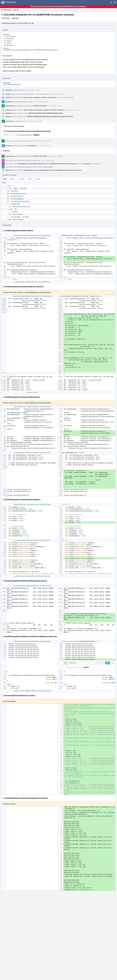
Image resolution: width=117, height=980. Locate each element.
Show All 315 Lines (32, 540)
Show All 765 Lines (31, 282)
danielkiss (37, 97)
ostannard (9, 45)
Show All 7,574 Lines (32, 453)
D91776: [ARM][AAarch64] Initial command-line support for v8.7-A (50, 116)
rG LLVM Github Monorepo (12, 85)
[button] (115, 2)
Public (16, 18)
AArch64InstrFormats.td (19, 194)
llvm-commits (28, 97)
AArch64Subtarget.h (17, 199)
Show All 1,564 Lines (33, 586)
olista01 (9, 43)
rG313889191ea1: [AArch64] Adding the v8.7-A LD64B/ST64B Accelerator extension (31, 50)
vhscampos (10, 39)
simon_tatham (11, 36)
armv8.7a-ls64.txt (18, 219)
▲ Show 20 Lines (19, 282)
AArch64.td (14, 191)
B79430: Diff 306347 (40, 106)
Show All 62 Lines (31, 576)
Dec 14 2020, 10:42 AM (55, 156)
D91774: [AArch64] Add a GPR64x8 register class (46, 113)
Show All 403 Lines (33, 236)
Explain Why (97, 164)
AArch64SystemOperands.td (20, 201)
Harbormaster (10, 106)
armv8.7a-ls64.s (18, 214)
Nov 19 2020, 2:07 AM (33, 90)
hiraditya (44, 97)
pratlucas (13, 23)
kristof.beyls (53, 97)
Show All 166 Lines (33, 505)
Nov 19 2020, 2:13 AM (72, 110)
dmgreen (9, 41)
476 (6, 135)
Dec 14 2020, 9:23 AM (44, 146)
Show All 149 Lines (33, 407)
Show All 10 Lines (32, 392)
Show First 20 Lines (20, 236)
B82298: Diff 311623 (40, 156)
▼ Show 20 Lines (45, 236)
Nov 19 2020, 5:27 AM (35, 121)
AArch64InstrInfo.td (17, 196)
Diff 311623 (32, 146)
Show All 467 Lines (33, 641)
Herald (8, 94)
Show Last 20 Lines (44, 282)
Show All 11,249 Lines (33, 296)
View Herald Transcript (43, 94)
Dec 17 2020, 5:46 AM (48, 160)
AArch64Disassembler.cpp (21, 207)
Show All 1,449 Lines (31, 691)
